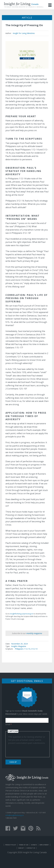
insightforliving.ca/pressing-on (22, 614)
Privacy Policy (11, 845)
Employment (44, 845)
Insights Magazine (19, 646)
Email (9, 724)
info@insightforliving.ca (15, 815)
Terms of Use (24, 845)
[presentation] (28, 750)
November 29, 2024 (19, 644)
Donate (34, 845)
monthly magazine (34, 633)
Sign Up (13, 762)
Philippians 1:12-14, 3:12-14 (26, 649)
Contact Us (31, 848)
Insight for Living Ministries (24, 33)
